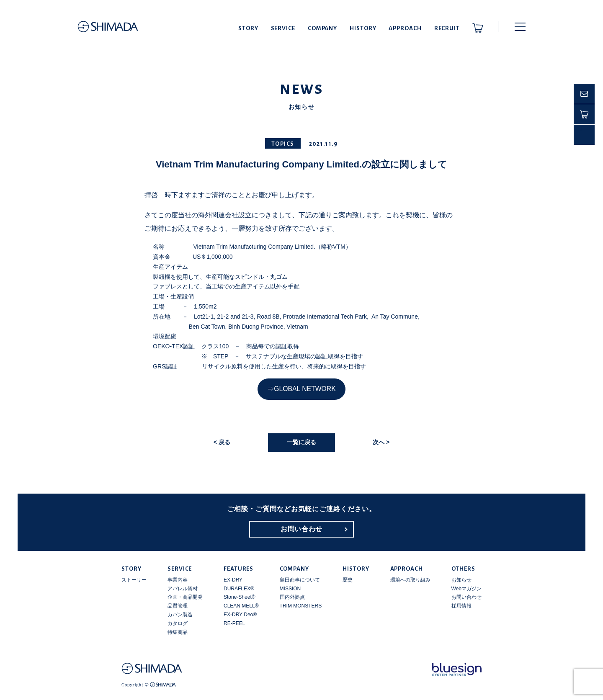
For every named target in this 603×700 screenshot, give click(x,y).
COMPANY (322, 28)
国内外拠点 (292, 597)
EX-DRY (233, 580)
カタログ (178, 623)
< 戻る (222, 442)
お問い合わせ (301, 529)
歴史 (348, 580)
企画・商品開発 (185, 597)
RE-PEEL (234, 623)
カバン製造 (180, 615)
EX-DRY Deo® (240, 615)
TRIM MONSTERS (301, 606)
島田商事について (300, 580)
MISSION (290, 589)
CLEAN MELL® (241, 606)
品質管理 (178, 606)
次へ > (381, 442)
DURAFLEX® (239, 589)
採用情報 (461, 606)
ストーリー (134, 580)
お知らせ (461, 580)
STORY (248, 28)
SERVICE (283, 28)
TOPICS (283, 144)
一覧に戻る (301, 442)
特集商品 (178, 632)
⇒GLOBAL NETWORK (301, 389)
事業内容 (178, 580)
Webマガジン (466, 589)
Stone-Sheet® (240, 597)
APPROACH (405, 28)
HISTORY (363, 28)
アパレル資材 (183, 589)
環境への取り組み (410, 580)
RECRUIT (447, 28)
